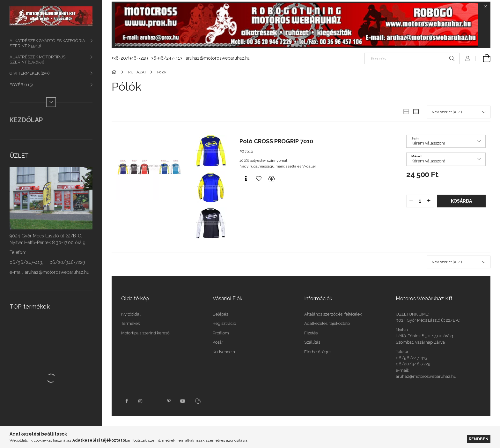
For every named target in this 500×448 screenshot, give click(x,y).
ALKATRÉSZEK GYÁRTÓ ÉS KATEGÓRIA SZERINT (47, 43)
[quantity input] (420, 201)
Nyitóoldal (131, 314)
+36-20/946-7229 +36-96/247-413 (147, 58)
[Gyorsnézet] (246, 179)
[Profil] (468, 58)
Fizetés (311, 333)
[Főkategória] (115, 72)
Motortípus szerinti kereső (145, 333)
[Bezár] (486, 6)
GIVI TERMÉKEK (30, 73)
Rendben (479, 439)
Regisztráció (224, 323)
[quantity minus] (411, 201)
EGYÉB (21, 85)
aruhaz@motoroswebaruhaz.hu (218, 58)
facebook (127, 401)
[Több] (51, 102)
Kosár (218, 342)
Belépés (220, 314)
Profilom (221, 333)
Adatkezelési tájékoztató (327, 323)
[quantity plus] (429, 201)
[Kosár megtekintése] (483, 58)
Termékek (131, 323)
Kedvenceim (225, 352)
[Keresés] (412, 58)
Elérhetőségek (318, 352)
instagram (141, 401)
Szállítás (312, 342)
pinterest (169, 401)
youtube (183, 401)
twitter (155, 401)
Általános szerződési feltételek (333, 314)
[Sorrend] (459, 112)
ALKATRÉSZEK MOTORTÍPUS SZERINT (37, 60)
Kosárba (461, 201)
